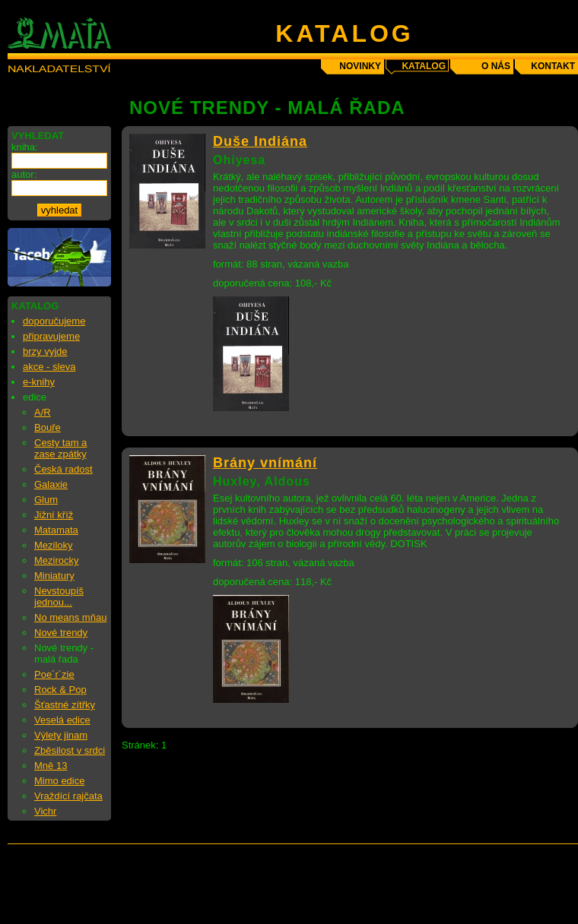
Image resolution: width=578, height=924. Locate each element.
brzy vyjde (45, 351)
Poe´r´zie (54, 674)
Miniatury (54, 576)
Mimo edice (59, 781)
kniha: (25, 147)
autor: (24, 174)
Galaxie (51, 484)
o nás (496, 66)
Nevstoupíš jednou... (59, 596)
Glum (46, 500)
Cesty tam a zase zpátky (60, 448)
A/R (43, 412)
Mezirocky (57, 560)
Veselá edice (62, 720)
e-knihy (39, 382)
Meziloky (54, 545)
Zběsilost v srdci (70, 750)
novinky (360, 66)
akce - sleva (49, 367)
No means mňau (70, 617)
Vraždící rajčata (68, 796)
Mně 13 (51, 766)
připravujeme (51, 336)
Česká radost (64, 469)
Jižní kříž (54, 515)
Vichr (45, 811)
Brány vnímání (265, 463)
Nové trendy (61, 633)
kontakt (553, 66)
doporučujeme (54, 321)
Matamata (56, 530)
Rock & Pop (60, 690)
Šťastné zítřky (65, 705)
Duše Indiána (260, 141)
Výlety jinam (61, 735)
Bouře (48, 427)
